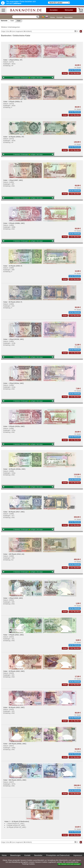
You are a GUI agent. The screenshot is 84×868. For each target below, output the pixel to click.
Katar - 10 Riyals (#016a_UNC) (14, 469)
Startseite (4, 21)
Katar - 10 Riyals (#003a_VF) (14, 137)
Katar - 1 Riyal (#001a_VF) (13, 60)
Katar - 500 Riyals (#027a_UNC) (15, 780)
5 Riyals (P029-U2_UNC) (16, 825)
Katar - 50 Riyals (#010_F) (13, 302)
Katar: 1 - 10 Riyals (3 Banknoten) (17, 821)
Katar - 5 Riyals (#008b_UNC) (14, 223)
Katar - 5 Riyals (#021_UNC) (14, 635)
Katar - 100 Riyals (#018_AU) (14, 554)
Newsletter (69, 17)
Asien (12, 21)
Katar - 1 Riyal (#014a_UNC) (14, 383)
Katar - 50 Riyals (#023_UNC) (14, 707)
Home (52, 17)
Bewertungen (15, 855)
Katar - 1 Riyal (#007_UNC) (13, 180)
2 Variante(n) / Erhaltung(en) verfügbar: (28, 154)
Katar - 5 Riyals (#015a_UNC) (14, 426)
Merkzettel (69, 10)
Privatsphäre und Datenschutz (58, 855)
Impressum (78, 855)
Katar (19, 21)
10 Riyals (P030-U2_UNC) (16, 827)
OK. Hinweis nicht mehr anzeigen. (69, 864)
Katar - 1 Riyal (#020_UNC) (13, 598)
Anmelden (54, 10)
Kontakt (60, 17)
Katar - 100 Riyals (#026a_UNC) (15, 744)
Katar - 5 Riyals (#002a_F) (13, 102)
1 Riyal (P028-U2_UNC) (15, 824)
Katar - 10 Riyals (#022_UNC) (14, 671)
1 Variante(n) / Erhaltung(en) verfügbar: (28, 78)
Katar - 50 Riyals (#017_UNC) (14, 512)
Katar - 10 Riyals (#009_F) (13, 266)
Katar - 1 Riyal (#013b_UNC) (14, 339)
